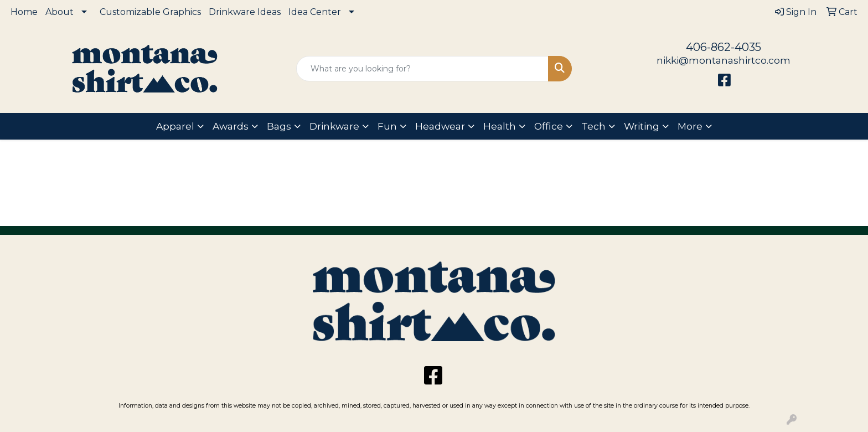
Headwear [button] (440, 126)
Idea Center (315, 12)
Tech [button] (593, 126)
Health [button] (500, 126)
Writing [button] (642, 126)
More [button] (690, 126)
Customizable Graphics (150, 12)
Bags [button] (279, 126)
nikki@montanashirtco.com (724, 60)
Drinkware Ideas (245, 12)
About (60, 12)
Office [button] (549, 126)
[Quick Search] (423, 69)
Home (24, 12)
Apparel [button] (175, 126)
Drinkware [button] (334, 126)
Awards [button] (231, 126)
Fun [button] (387, 126)
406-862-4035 (724, 47)
